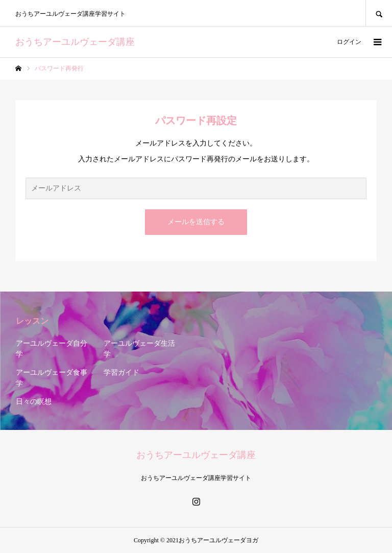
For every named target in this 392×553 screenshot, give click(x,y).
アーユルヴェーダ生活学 (139, 349)
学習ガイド (121, 372)
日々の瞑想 (34, 402)
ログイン (349, 42)
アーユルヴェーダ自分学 (52, 349)
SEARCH (379, 13)
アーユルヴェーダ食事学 (52, 378)
